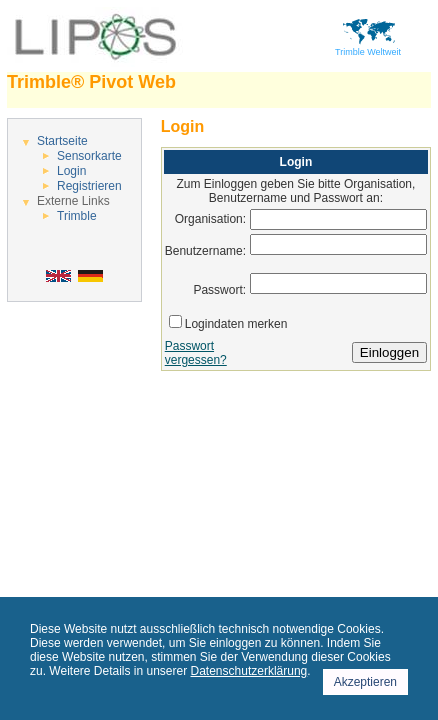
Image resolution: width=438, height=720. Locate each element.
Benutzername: (205, 251)
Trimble (77, 216)
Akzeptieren (365, 682)
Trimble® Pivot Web (91, 82)
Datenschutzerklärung (249, 671)
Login (71, 171)
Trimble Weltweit (368, 48)
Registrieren (89, 186)
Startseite (62, 141)
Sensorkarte (89, 156)
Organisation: (210, 219)
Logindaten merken (236, 324)
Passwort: (219, 290)
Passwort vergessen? (196, 353)
